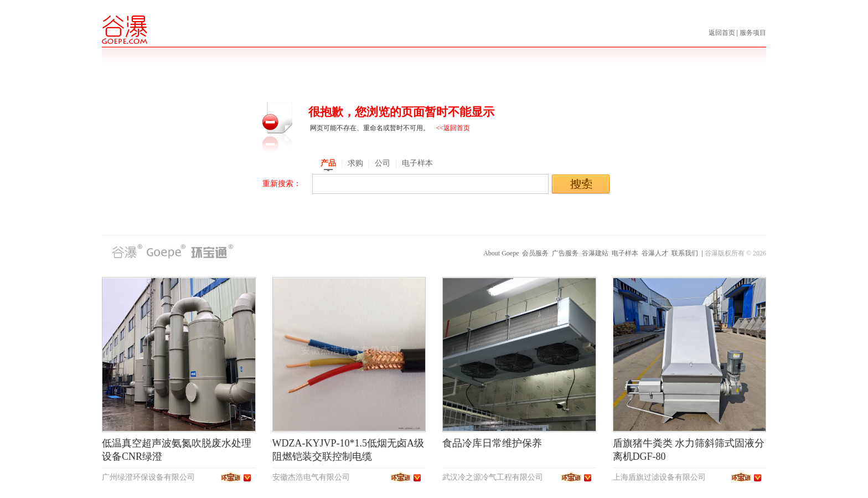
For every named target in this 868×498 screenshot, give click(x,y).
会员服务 (535, 253)
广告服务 (565, 253)
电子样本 (625, 253)
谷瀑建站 (595, 253)
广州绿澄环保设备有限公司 (148, 477)
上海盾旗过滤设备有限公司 (659, 477)
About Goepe (501, 253)
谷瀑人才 (655, 253)
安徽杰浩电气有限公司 (311, 477)
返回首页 (723, 33)
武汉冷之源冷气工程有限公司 (493, 477)
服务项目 (753, 33)
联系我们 (685, 253)
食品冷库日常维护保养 (492, 443)
